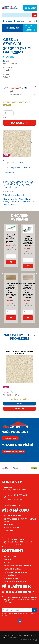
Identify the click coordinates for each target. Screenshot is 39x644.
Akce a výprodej (10, 199)
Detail (19, 404)
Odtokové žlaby (11, 579)
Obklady (7, 559)
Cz (30, 21)
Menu (30, 8)
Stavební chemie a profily (15, 582)
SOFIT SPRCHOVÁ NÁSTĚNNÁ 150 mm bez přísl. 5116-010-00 (28, 241)
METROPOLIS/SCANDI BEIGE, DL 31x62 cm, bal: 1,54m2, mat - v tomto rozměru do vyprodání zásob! (14, 291)
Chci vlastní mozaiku (13, 452)
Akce (21, 199)
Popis (7, 163)
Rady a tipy (8, 531)
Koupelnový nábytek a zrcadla (17, 566)
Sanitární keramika (12, 569)
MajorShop (13, 638)
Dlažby (28, 199)
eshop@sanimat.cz (14, 505)
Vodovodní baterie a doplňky (17, 572)
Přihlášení (7, 21)
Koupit (20, 409)
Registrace (19, 21)
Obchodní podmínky (12, 516)
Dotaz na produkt (13, 167)
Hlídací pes (10, 172)
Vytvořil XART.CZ (29, 640)
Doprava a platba (11, 528)
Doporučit (29, 167)
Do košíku (19, 123)
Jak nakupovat (10, 524)
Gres (13, 204)
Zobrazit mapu (10, 438)
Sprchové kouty (11, 575)
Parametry (18, 163)
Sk (33, 21)
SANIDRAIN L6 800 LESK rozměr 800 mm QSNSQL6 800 (11, 238)
